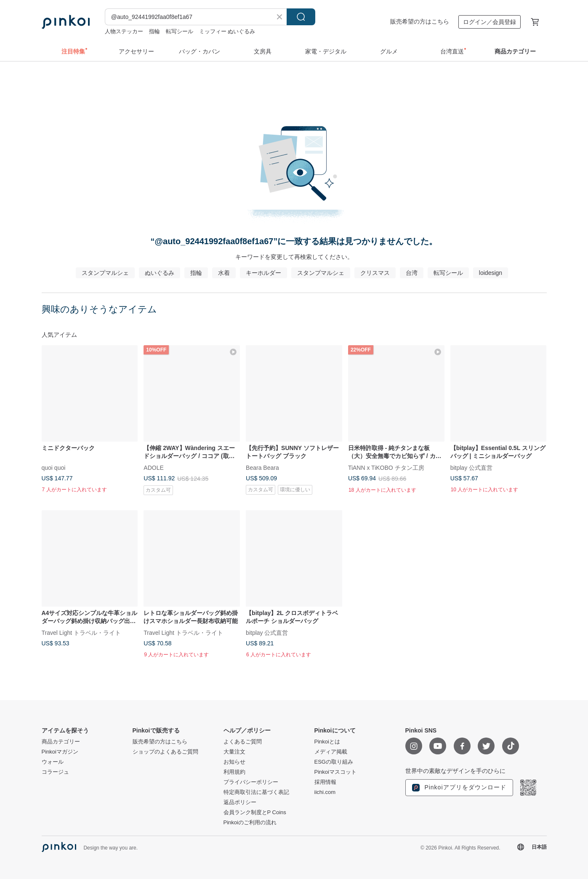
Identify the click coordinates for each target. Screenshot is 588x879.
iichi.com (325, 792)
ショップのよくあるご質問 (165, 752)
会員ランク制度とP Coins (255, 812)
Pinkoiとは (327, 742)
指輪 (154, 31)
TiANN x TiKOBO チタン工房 (386, 467)
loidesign (491, 273)
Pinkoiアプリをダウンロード (459, 788)
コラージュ (55, 772)
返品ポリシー (240, 802)
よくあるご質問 (243, 742)
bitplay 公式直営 (471, 467)
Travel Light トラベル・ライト (81, 632)
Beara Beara (262, 467)
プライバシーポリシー (251, 782)
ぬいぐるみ (160, 273)
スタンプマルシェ (105, 273)
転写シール (180, 31)
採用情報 (325, 782)
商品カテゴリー (61, 742)
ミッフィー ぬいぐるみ (227, 31)
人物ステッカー (124, 31)
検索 (301, 17)
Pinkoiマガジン (60, 752)
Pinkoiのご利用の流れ (250, 823)
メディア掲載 (331, 752)
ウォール (53, 762)
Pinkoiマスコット (335, 772)
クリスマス (375, 273)
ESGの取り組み (334, 762)
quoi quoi (54, 467)
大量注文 (234, 752)
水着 (224, 273)
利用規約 (234, 772)
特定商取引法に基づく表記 (256, 792)
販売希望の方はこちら (420, 21)
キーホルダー (263, 273)
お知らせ (234, 762)
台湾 (412, 273)
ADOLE (153, 467)
